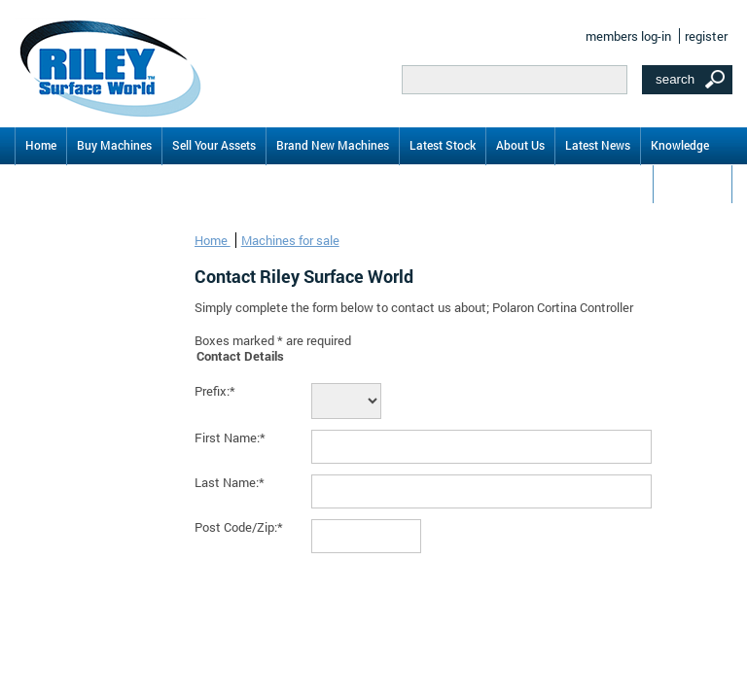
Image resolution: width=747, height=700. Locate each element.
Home (41, 145)
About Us (520, 145)
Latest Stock (443, 145)
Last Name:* (230, 482)
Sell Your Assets (214, 145)
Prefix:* (215, 391)
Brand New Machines (333, 145)
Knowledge (680, 145)
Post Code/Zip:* (239, 527)
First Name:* (230, 437)
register (706, 36)
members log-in (628, 36)
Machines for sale (290, 240)
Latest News (598, 145)
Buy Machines (114, 145)
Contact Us (693, 183)
